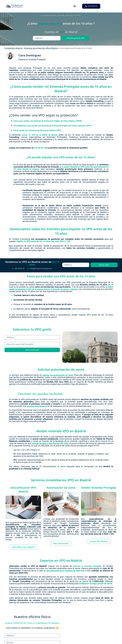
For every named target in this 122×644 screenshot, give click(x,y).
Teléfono (66, 262)
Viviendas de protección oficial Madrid (41, 48)
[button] (75, 6)
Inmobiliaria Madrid (13, 48)
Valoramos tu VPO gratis (32, 329)
